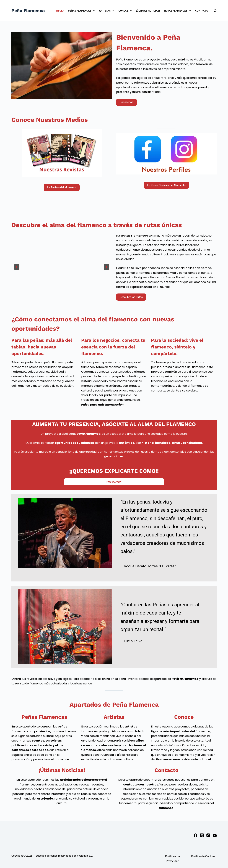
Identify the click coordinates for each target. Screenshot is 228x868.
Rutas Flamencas (178, 11)
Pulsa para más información (102, 405)
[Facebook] (195, 835)
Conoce (126, 11)
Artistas (107, 11)
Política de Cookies (203, 856)
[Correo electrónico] (215, 835)
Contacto (202, 11)
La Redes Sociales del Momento (166, 185)
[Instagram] (208, 835)
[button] (17, 267)
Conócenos (126, 102)
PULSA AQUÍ (114, 482)
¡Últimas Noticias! (148, 11)
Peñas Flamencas (82, 11)
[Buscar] (215, 11)
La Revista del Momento (62, 187)
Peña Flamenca (28, 11)
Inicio (60, 11)
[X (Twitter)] (202, 835)
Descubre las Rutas (131, 297)
